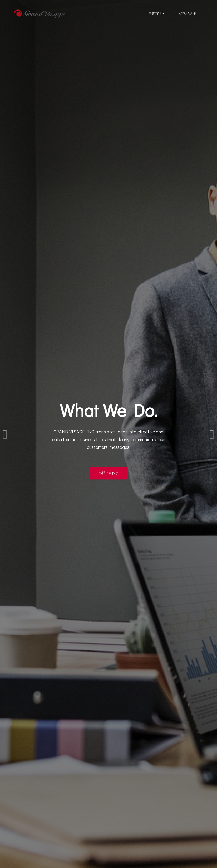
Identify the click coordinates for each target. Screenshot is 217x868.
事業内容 (157, 13)
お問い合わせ (187, 13)
